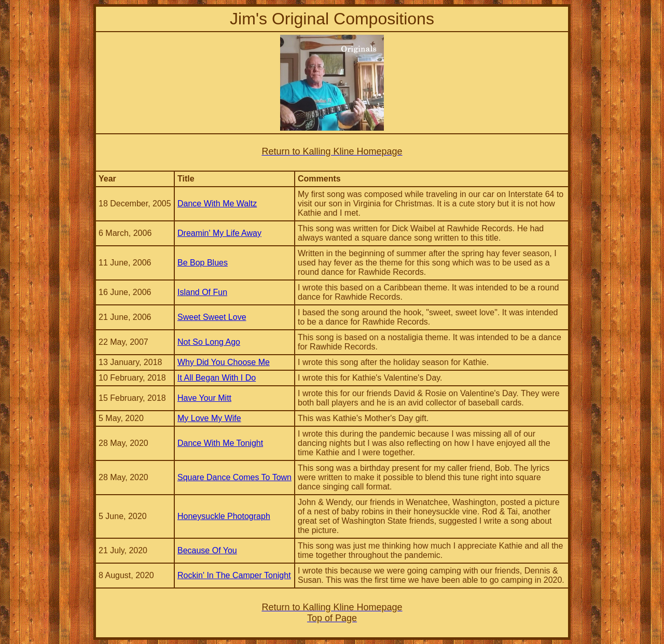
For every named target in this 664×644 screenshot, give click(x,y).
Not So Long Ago (209, 342)
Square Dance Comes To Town (234, 477)
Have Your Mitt (204, 398)
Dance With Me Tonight (220, 443)
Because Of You (207, 550)
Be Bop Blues (203, 263)
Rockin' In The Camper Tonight (234, 575)
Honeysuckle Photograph (224, 516)
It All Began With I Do (217, 378)
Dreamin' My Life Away (219, 233)
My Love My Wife (209, 418)
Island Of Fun (202, 292)
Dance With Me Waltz (217, 204)
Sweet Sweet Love (212, 317)
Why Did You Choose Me (224, 362)
